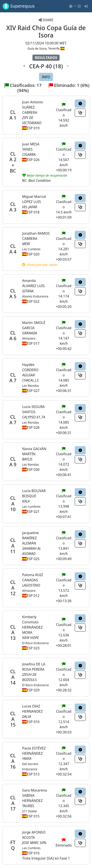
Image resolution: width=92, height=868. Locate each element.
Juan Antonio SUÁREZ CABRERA (33, 107)
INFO (46, 77)
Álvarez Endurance (35, 296)
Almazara (29, 338)
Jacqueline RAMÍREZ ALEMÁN (30, 538)
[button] (73, 6)
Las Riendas (31, 386)
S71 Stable (29, 811)
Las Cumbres (31, 249)
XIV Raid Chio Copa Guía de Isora (46, 31)
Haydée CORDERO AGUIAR (30, 370)
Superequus (21, 6)
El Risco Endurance (35, 643)
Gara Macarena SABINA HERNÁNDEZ (34, 795)
